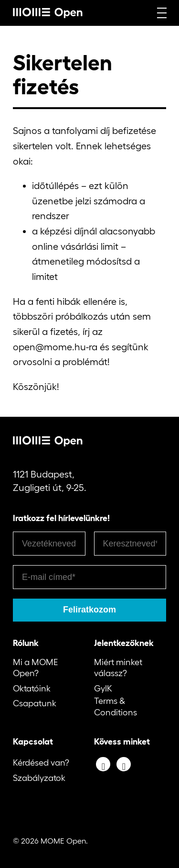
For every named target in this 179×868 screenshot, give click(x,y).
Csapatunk (35, 703)
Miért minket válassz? (118, 668)
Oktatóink (32, 689)
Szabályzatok (39, 778)
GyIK (103, 689)
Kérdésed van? (41, 763)
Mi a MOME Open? (35, 668)
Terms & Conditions (116, 707)
